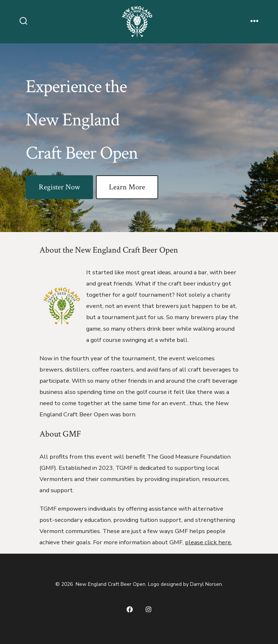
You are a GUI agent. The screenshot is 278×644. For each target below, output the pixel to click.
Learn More (127, 187)
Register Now (59, 187)
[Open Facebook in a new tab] (130, 609)
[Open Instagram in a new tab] (148, 609)
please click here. (208, 542)
